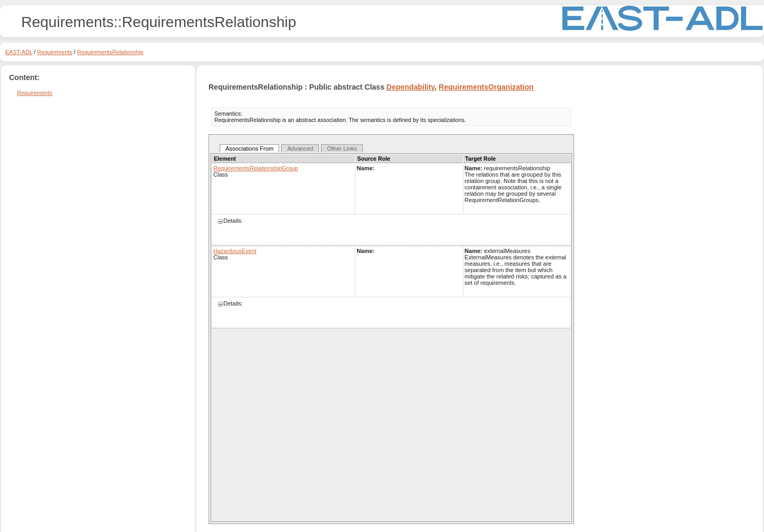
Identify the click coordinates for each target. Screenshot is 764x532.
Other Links (342, 149)
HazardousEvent (235, 251)
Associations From (249, 149)
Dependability (410, 87)
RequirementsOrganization (486, 87)
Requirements (55, 52)
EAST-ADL (19, 52)
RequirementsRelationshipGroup (256, 168)
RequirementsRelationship (110, 52)
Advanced (300, 149)
